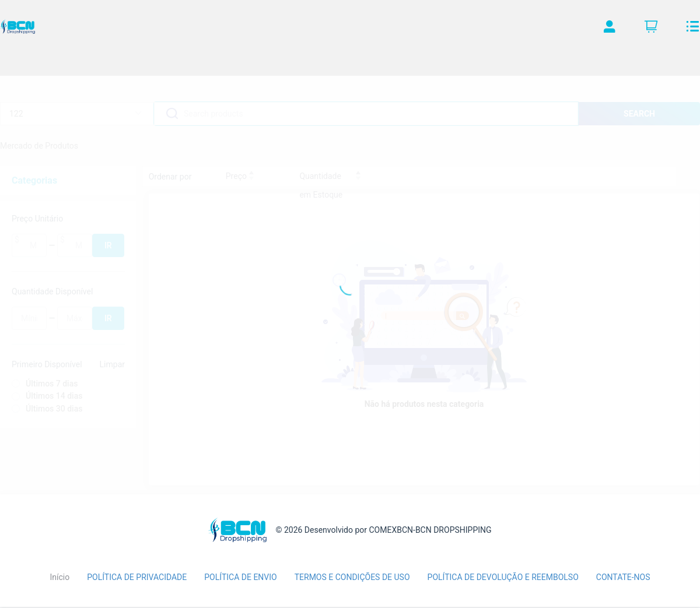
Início (60, 577)
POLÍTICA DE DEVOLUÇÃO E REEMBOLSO (503, 577)
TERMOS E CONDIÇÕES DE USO (352, 577)
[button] (610, 29)
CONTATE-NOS (623, 577)
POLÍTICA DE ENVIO (240, 577)
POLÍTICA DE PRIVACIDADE (137, 577)
